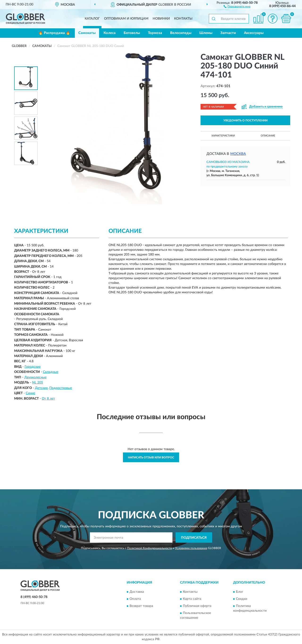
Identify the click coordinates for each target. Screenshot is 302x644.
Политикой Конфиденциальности (150, 548)
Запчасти (228, 33)
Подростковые (61, 388)
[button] (237, 6)
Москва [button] (238, 154)
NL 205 (38, 383)
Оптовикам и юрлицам (126, 19)
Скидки (242, 599)
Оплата (135, 599)
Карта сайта (192, 599)
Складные (51, 372)
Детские (41, 388)
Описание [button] (268, 136)
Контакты (183, 19)
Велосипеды (181, 33)
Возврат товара (141, 606)
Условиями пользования (191, 548)
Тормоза (155, 33)
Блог (240, 592)
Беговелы (132, 33)
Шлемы (206, 33)
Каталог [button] (92, 19)
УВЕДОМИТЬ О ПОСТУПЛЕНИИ (245, 120)
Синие (30, 393)
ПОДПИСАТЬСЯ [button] (194, 538)
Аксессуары (254, 33)
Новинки (161, 19)
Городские (33, 367)
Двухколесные (35, 377)
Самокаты (87, 33)
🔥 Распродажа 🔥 (54, 33)
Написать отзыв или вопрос (151, 457)
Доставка (137, 592)
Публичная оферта (197, 606)
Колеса (110, 33)
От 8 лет (48, 399)
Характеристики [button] (223, 136)
